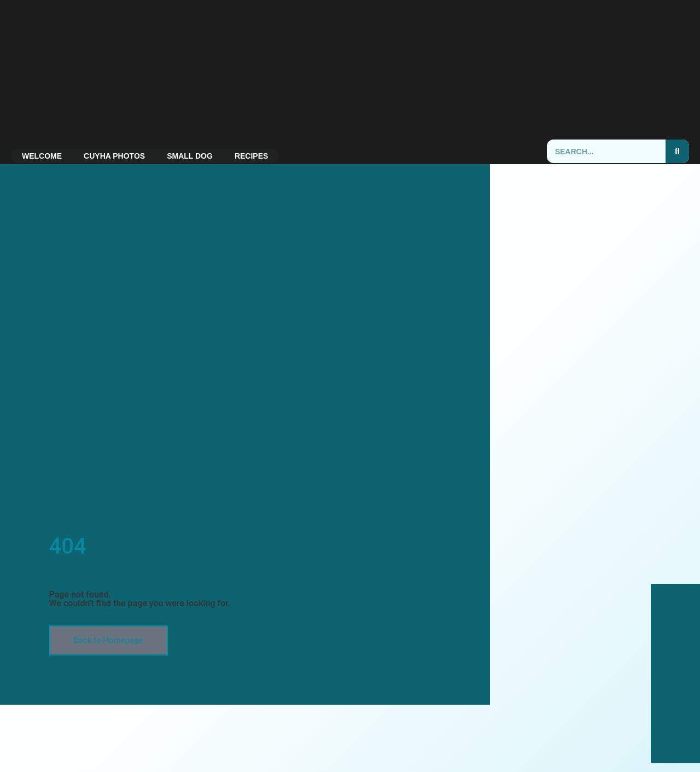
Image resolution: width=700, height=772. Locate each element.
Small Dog (190, 156)
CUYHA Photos (114, 156)
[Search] (677, 151)
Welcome (42, 156)
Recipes (251, 156)
